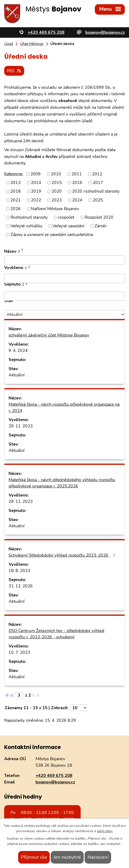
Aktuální (17, 375)
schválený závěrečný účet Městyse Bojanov (49, 335)
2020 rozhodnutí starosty (96, 191)
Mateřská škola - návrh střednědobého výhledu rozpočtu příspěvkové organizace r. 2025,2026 (62, 483)
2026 (16, 208)
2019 (36, 191)
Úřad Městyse (32, 44)
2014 (36, 182)
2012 (97, 174)
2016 (77, 182)
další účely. (105, 831)
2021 (16, 200)
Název (12, 251)
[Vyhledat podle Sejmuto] (64, 296)
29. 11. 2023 (21, 426)
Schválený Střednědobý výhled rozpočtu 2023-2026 (63, 555)
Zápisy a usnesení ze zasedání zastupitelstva (52, 234)
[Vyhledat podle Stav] (64, 314)
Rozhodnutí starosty (29, 217)
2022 (36, 200)
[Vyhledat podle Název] (64, 260)
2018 (16, 191)
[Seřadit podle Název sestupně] (23, 251)
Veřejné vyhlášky (26, 225)
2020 (57, 191)
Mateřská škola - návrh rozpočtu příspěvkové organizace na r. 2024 (64, 407)
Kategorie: (14, 173)
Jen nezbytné (67, 857)
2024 (77, 200)
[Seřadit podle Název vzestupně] (23, 249)
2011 (77, 174)
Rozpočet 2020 (99, 217)
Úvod (9, 44)
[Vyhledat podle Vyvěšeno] (64, 278)
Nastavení (98, 857)
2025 (98, 200)
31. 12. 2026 (21, 586)
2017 (98, 182)
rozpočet (66, 217)
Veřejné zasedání (68, 225)
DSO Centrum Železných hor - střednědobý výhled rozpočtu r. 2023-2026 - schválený (56, 634)
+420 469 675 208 (54, 775)
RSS (15, 70)
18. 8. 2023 (19, 570)
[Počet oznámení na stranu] (79, 708)
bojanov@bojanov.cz (55, 782)
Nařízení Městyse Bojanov (55, 208)
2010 (56, 174)
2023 (57, 200)
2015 (57, 182)
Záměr (101, 225)
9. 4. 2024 (18, 350)
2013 (16, 182)
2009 (36, 174)
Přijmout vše (34, 857)
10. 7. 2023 (19, 652)
